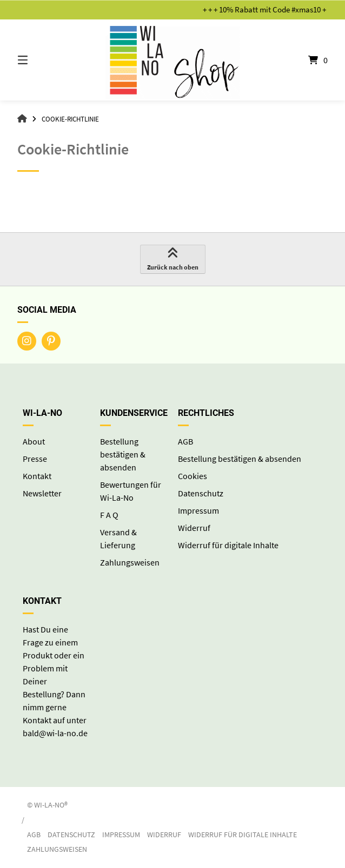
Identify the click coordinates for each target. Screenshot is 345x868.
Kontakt (37, 476)
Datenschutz (201, 493)
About (34, 441)
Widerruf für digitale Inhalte (228, 545)
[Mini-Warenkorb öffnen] (303, 60)
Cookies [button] (193, 476)
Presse (35, 459)
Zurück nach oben (173, 259)
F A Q (109, 515)
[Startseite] (172, 60)
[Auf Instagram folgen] (27, 341)
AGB (185, 441)
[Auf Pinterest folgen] (51, 341)
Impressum (198, 510)
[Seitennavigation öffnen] (42, 60)
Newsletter (42, 493)
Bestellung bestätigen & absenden (123, 454)
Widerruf (194, 528)
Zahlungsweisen (130, 562)
